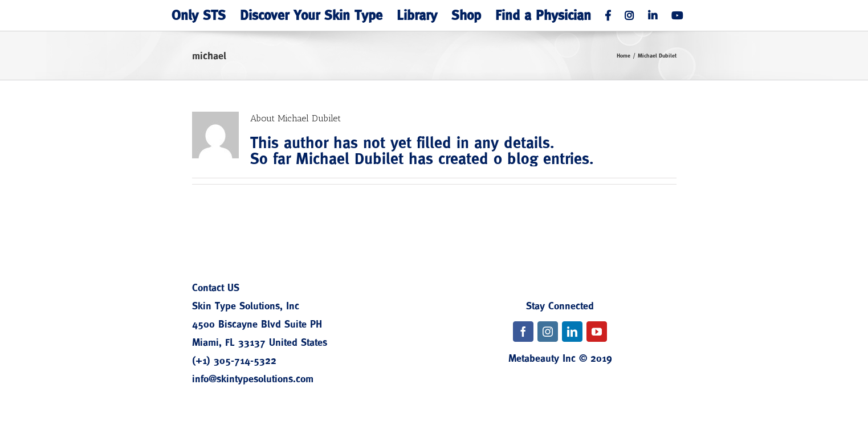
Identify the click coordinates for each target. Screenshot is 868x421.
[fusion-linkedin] (572, 332)
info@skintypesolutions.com (253, 379)
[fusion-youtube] (597, 332)
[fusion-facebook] (523, 332)
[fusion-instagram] (548, 332)
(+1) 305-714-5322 (234, 360)
